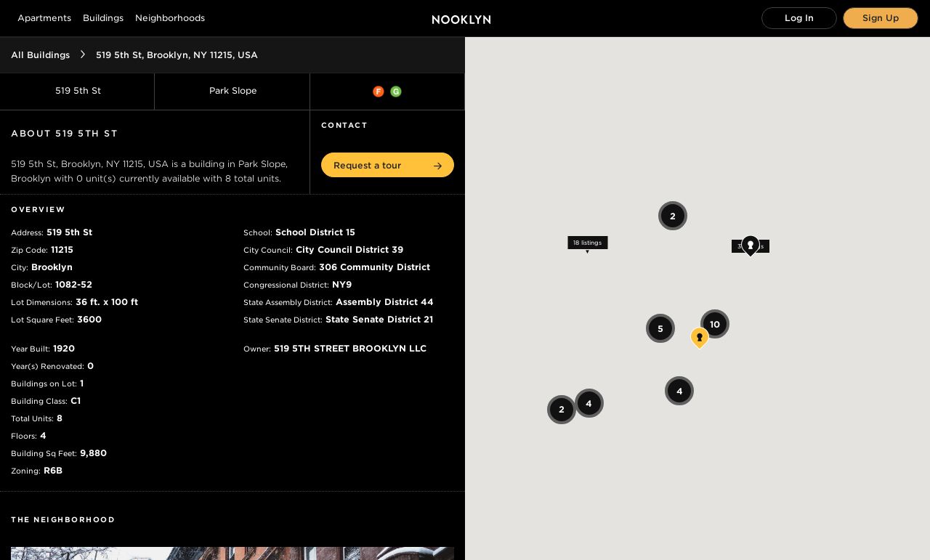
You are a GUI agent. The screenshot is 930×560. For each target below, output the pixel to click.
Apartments (44, 18)
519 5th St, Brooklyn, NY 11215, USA (177, 55)
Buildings (103, 18)
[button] (388, 165)
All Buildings (40, 55)
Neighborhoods (170, 18)
